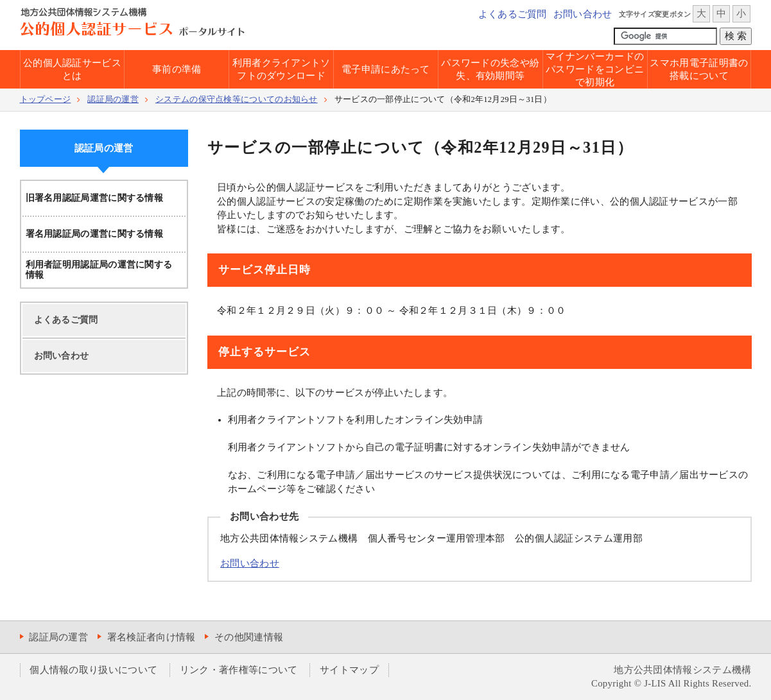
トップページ (46, 99)
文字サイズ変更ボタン (655, 14)
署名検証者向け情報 (152, 637)
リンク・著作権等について (239, 670)
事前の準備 (177, 69)
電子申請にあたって (386, 69)
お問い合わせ (583, 14)
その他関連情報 (249, 637)
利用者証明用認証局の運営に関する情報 (99, 270)
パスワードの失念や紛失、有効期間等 (490, 69)
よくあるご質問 (513, 14)
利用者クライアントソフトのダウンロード (282, 69)
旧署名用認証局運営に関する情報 (95, 198)
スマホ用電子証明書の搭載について (699, 69)
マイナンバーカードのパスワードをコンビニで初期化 (595, 69)
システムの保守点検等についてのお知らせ (237, 99)
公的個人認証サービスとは (72, 69)
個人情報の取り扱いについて (93, 670)
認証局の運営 (113, 99)
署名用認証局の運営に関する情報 (95, 234)
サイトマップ (349, 670)
